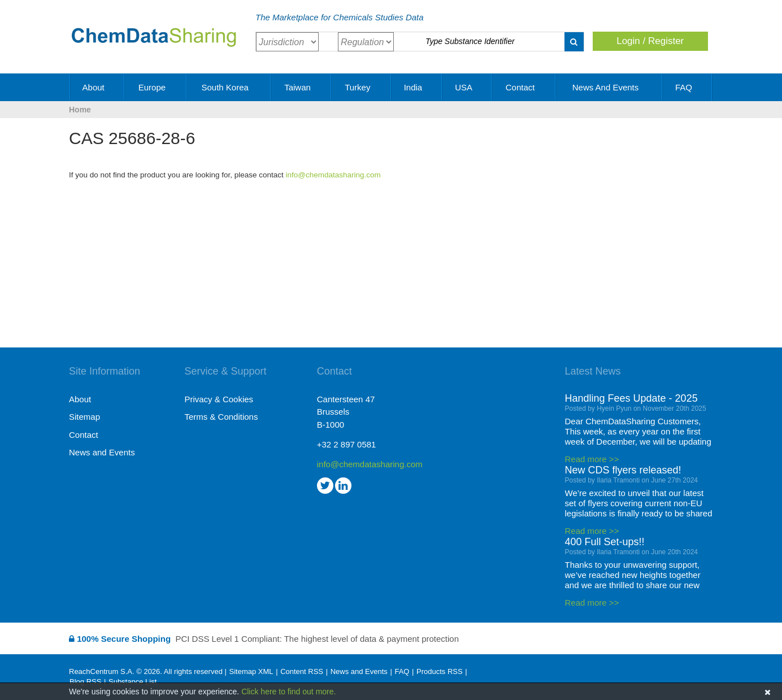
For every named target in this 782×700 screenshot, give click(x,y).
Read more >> (592, 459)
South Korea (229, 87)
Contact (524, 87)
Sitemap (84, 417)
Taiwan (301, 87)
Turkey (361, 87)
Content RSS (302, 671)
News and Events (610, 87)
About (97, 87)
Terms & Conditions (221, 417)
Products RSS (440, 671)
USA (467, 87)
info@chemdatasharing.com (333, 175)
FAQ (688, 87)
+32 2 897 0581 (347, 444)
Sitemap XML (251, 671)
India (417, 87)
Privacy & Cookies (219, 399)
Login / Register (650, 41)
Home (80, 110)
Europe (156, 87)
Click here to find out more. (288, 692)
